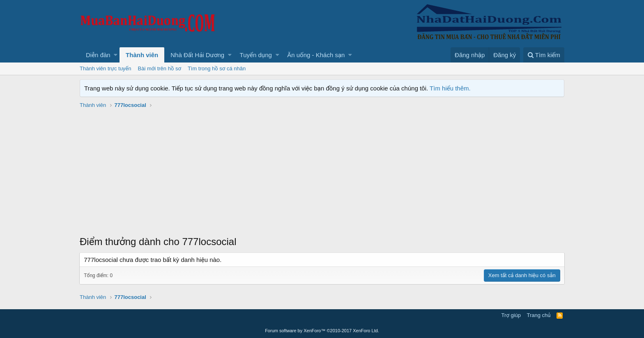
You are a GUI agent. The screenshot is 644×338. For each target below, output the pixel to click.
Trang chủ (539, 315)
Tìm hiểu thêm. (450, 88)
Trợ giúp (511, 315)
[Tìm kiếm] (544, 55)
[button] (116, 55)
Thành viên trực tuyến (106, 68)
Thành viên (142, 55)
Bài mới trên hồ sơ (160, 68)
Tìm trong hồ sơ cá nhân (217, 68)
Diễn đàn (98, 55)
